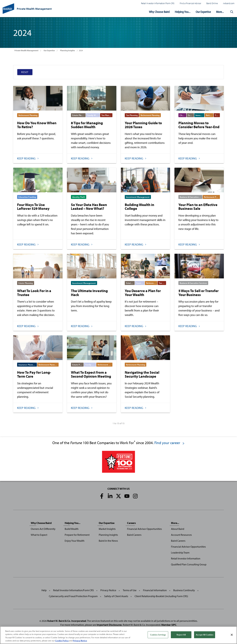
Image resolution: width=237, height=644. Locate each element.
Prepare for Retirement (77, 535)
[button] (232, 12)
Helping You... (183, 12)
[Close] (232, 635)
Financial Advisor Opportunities (144, 529)
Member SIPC (169, 625)
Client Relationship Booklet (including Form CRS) (161, 596)
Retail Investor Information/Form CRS (158, 3)
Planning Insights (67, 50)
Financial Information (155, 590)
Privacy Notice (108, 590)
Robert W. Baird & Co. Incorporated (67, 621)
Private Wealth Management (26, 50)
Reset (25, 72)
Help (44, 590)
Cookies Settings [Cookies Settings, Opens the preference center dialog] (158, 635)
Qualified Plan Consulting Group (189, 564)
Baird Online (212, 3)
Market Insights (107, 529)
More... (220, 12)
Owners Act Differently (43, 529)
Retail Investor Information (186, 558)
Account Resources (181, 535)
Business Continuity (184, 590)
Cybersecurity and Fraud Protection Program (73, 596)
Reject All (181, 635)
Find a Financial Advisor (190, 3)
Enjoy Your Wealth (75, 541)
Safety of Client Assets (116, 596)
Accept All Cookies (205, 635)
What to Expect (39, 535)
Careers (131, 523)
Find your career (170, 443)
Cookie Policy (62, 641)
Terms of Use (130, 590)
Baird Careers (134, 535)
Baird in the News (108, 541)
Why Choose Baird (159, 12)
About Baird (178, 529)
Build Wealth (72, 529)
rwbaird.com (229, 3)
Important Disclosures (109, 625)
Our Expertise (203, 12)
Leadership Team (180, 553)
